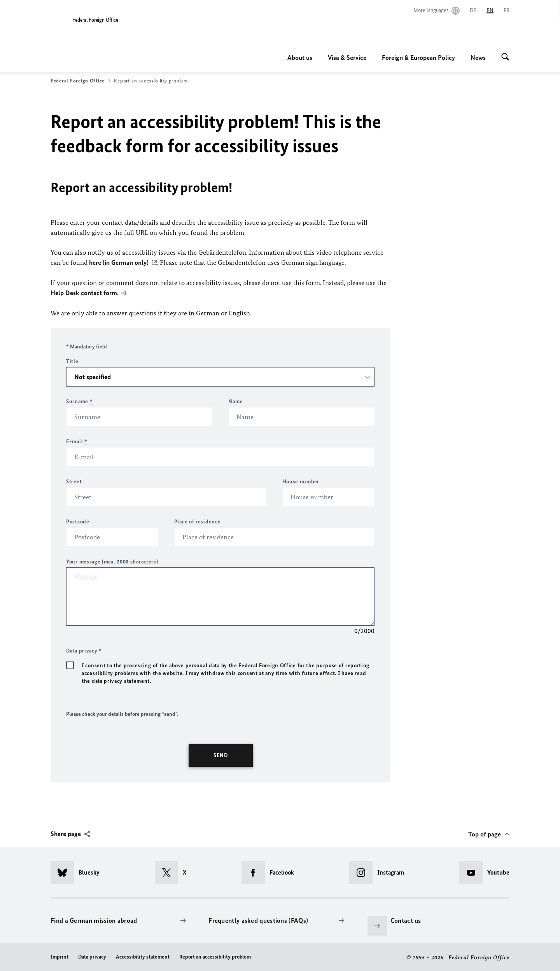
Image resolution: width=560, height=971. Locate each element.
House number (301, 481)
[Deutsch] (473, 10)
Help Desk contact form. (85, 292)
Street (74, 481)
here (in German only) (119, 262)
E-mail (77, 441)
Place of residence (198, 521)
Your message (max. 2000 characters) (112, 561)
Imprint (59, 956)
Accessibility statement (143, 956)
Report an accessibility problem (215, 956)
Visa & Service (347, 58)
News (478, 58)
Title (72, 361)
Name (235, 401)
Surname (79, 401)
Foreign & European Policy (418, 58)
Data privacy (92, 956)
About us (300, 58)
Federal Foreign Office (80, 81)
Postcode (78, 521)
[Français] (507, 10)
